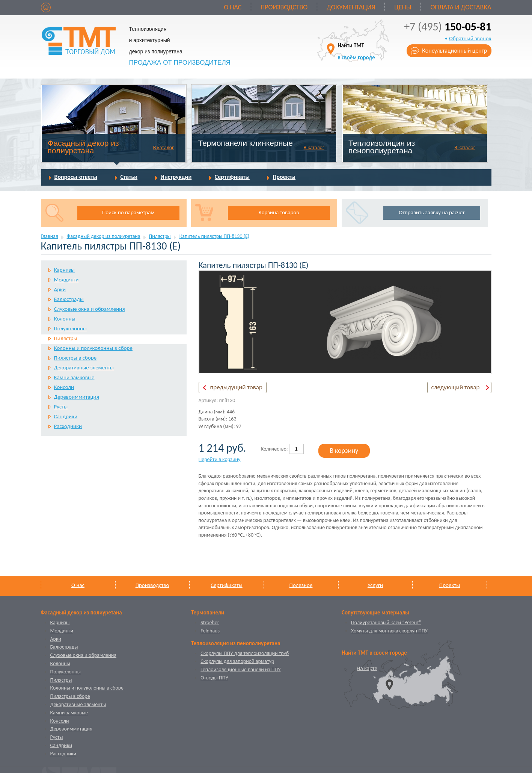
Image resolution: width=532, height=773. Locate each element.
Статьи (129, 177)
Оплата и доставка (461, 7)
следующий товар (456, 387)
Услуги (375, 585)
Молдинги (66, 280)
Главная (50, 236)
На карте (367, 668)
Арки (60, 289)
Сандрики (66, 416)
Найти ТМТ (356, 51)
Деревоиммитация (77, 397)
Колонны (65, 319)
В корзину (344, 451)
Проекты (284, 177)
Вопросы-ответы (76, 177)
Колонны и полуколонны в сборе (93, 348)
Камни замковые (74, 377)
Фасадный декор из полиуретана (83, 147)
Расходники (68, 426)
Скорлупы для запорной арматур (237, 661)
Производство (284, 7)
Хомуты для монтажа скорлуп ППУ (389, 631)
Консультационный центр (454, 51)
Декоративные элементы (84, 368)
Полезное (301, 585)
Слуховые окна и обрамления (90, 309)
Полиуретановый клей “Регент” (386, 622)
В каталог (164, 147)
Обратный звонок (470, 38)
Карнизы (65, 270)
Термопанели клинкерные (245, 143)
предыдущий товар (236, 387)
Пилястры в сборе (75, 358)
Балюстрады (69, 299)
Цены (403, 7)
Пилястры (160, 236)
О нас (233, 7)
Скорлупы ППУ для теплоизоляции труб (245, 653)
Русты (61, 407)
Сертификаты (232, 177)
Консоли (64, 387)
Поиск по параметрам (128, 212)
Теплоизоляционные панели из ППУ (240, 669)
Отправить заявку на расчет (432, 212)
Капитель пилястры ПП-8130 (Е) (214, 236)
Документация (351, 7)
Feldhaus (210, 631)
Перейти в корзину (220, 459)
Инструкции (176, 177)
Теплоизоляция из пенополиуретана (382, 147)
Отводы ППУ (214, 678)
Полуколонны (70, 328)
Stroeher (210, 622)
